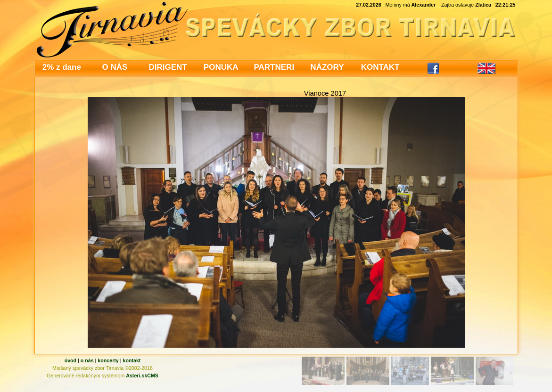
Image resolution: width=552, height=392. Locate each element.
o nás (87, 360)
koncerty (108, 360)
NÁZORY (327, 67)
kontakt (132, 360)
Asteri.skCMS (142, 376)
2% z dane (62, 67)
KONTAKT (380, 67)
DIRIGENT (168, 67)
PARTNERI (274, 67)
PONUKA (221, 67)
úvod (70, 360)
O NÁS (115, 67)
